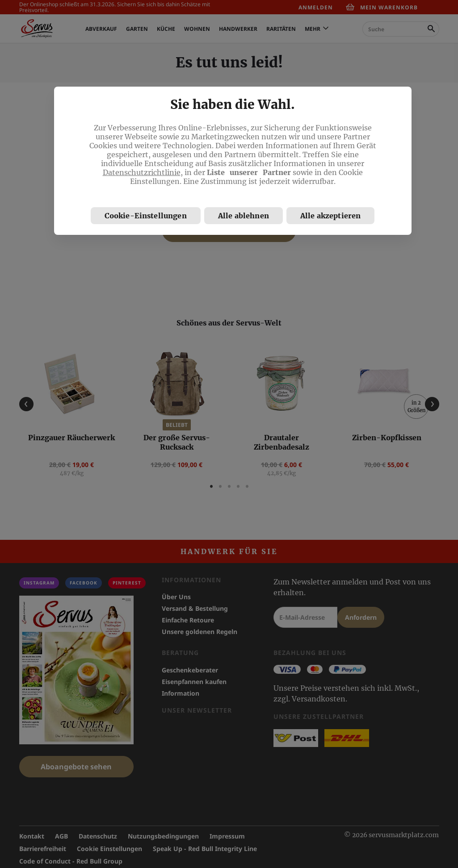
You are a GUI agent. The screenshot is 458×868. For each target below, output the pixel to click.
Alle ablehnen (244, 216)
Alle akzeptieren (331, 216)
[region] (233, 161)
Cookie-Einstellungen (146, 216)
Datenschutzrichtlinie (142, 172)
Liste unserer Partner (249, 172)
